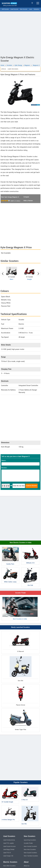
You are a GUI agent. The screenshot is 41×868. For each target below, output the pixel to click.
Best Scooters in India (20, 608)
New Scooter (24, 9)
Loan (31, 9)
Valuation (36, 9)
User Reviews (13, 69)
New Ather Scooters (9, 866)
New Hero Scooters (30, 849)
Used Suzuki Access (9, 846)
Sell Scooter (5, 9)
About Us (27, 866)
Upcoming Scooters (30, 840)
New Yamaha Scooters (31, 856)
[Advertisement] (20, 33)
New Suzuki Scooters (30, 853)
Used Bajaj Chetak (9, 849)
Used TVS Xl (7, 853)
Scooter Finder (21, 593)
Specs (4, 69)
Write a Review (28, 201)
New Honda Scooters (30, 846)
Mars (12, 279)
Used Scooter (14, 9)
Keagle (30, 279)
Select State (32, 3)
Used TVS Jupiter (9, 843)
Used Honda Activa (9, 840)
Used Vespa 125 (8, 856)
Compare (26, 197)
